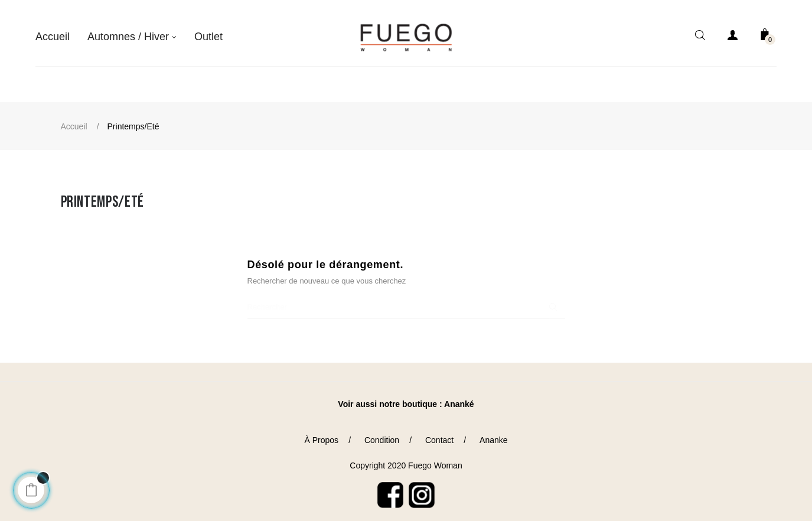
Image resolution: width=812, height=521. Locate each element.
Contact (439, 433)
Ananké (459, 397)
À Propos (321, 433)
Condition (382, 433)
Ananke (493, 433)
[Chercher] (406, 300)
